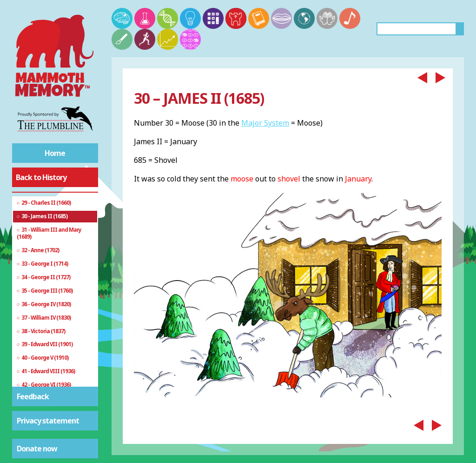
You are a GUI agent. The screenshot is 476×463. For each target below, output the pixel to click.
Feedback (33, 396)
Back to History (41, 177)
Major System (265, 123)
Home (55, 153)
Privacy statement (48, 421)
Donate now (37, 449)
